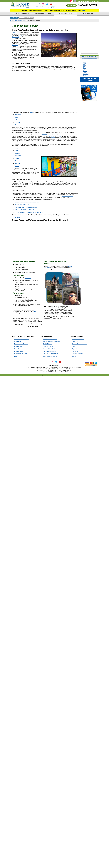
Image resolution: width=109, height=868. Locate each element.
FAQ (94, 1)
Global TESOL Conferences (50, 356)
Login (97, 1)
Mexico (85, 76)
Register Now (72, 5)
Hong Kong (18, 115)
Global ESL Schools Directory (51, 349)
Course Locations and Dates (22, 339)
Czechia (51, 136)
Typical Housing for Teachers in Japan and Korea (29, 212)
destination (28, 278)
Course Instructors (19, 349)
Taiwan (85, 72)
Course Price (18, 341)
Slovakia (59, 136)
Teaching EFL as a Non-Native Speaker (26, 207)
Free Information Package (21, 354)
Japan (85, 62)
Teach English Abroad (20, 21)
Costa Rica (86, 74)
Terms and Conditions (77, 354)
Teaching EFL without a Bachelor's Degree (27, 202)
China (84, 65)
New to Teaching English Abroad (51, 341)
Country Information (67, 196)
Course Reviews (18, 351)
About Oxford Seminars (78, 339)
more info (85, 10)
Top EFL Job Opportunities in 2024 (25, 210)
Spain (84, 66)
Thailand (85, 71)
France (85, 68)
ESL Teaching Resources (50, 351)
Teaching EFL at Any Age (22, 205)
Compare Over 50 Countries (89, 79)
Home (79, 1)
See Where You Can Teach (89, 57)
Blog (83, 1)
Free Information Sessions (21, 344)
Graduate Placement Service (79, 344)
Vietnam (17, 125)
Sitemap (74, 356)
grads (34, 311)
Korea (84, 63)
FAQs (73, 346)
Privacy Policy (75, 351)
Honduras (18, 163)
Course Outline (18, 346)
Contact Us (88, 1)
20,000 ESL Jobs (47, 344)
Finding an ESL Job (48, 346)
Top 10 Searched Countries (89, 58)
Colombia (15, 45)
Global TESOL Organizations (50, 354)
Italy (84, 69)
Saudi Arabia (16, 37)
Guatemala (18, 161)
